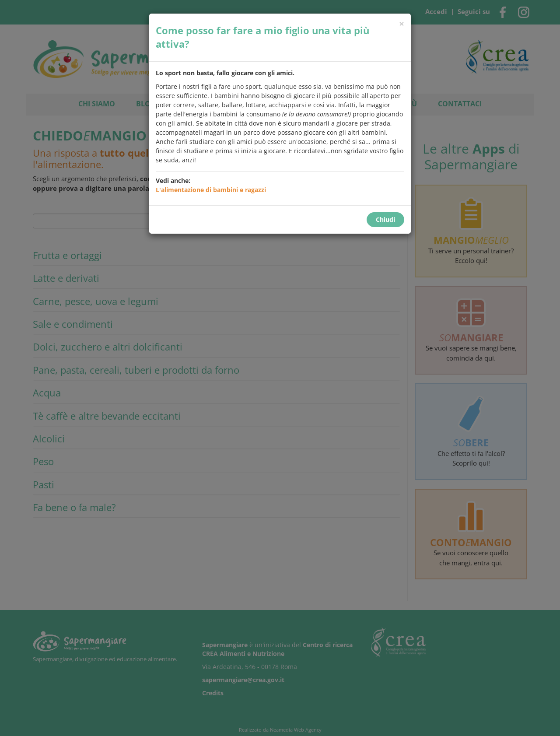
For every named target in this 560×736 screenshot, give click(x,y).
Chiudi (385, 219)
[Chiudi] (402, 24)
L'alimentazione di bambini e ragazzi (211, 190)
